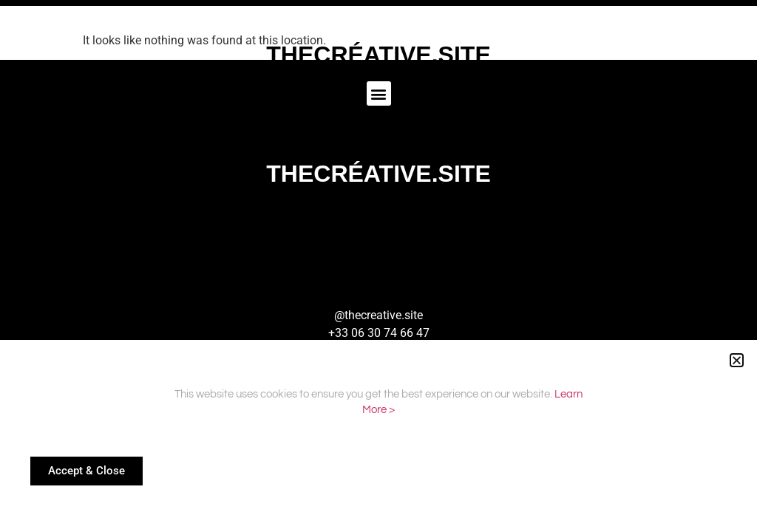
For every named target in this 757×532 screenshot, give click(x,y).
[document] (378, 266)
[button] (737, 360)
